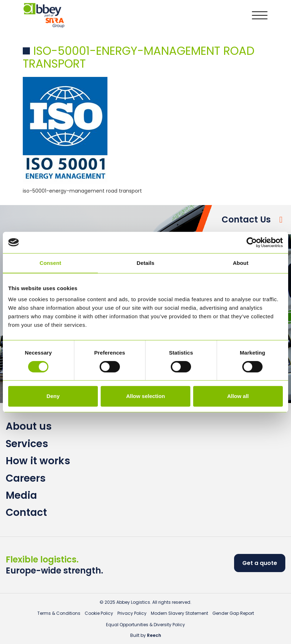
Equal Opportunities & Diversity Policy (145, 625)
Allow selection (145, 396)
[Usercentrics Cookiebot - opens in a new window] (252, 242)
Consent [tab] (50, 263)
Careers (26, 478)
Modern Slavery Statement (179, 613)
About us (29, 426)
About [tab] (240, 263)
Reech (154, 635)
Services (27, 444)
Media (21, 495)
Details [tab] (145, 263)
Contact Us (246, 219)
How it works (38, 461)
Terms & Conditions (59, 613)
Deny (53, 396)
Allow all (238, 396)
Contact (26, 512)
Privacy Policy (132, 613)
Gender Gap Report (233, 613)
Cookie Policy (99, 613)
